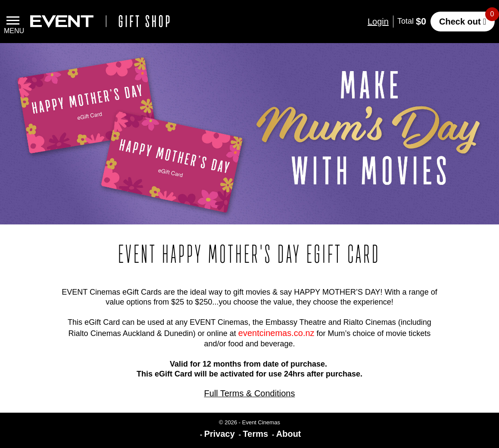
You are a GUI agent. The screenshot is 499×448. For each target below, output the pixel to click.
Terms (256, 434)
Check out (460, 22)
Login (378, 22)
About (289, 434)
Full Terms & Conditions (250, 393)
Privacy (220, 434)
